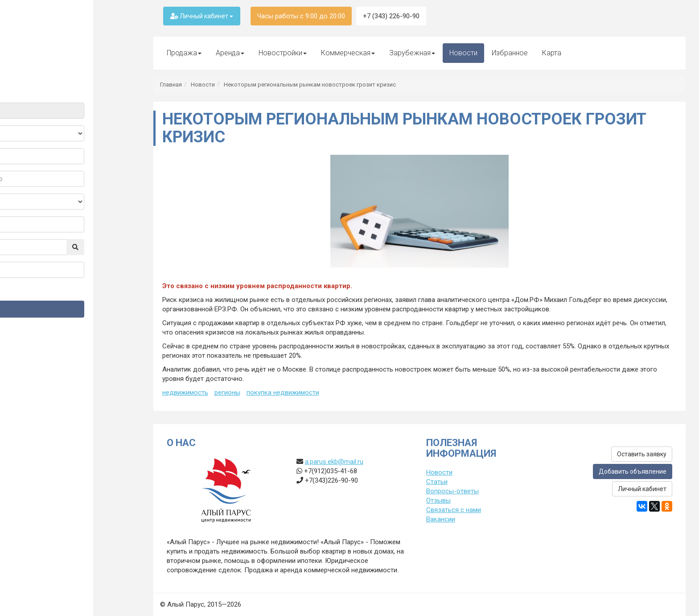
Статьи (437, 482)
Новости (463, 53)
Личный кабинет (202, 16)
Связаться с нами (454, 510)
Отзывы (438, 500)
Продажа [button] (184, 53)
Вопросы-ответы (452, 491)
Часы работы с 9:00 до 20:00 (301, 16)
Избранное (510, 53)
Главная (171, 85)
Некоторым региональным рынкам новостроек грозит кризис (310, 85)
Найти (70, 309)
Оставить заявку (642, 454)
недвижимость (185, 393)
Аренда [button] (230, 53)
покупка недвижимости (283, 393)
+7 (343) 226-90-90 (391, 16)
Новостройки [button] (283, 53)
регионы (227, 393)
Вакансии (441, 519)
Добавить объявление (633, 471)
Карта (552, 53)
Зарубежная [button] (412, 53)
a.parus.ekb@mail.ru (334, 462)
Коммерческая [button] (348, 53)
